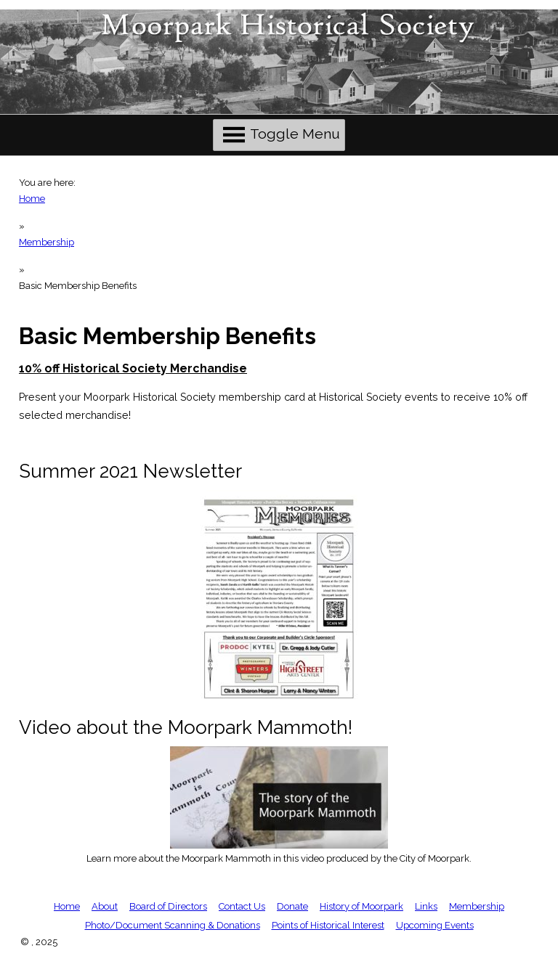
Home (32, 199)
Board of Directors (168, 906)
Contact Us (242, 906)
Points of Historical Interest (328, 925)
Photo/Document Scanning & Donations (173, 925)
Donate (292, 906)
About (105, 906)
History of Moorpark (361, 906)
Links (426, 906)
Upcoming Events (435, 925)
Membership (46, 242)
